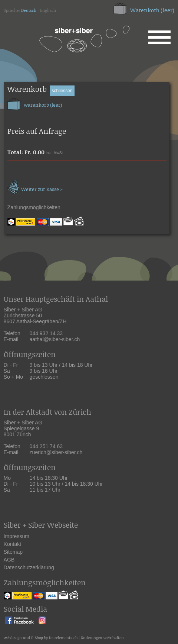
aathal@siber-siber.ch (55, 339)
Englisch (48, 11)
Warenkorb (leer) (152, 11)
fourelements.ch (63, 638)
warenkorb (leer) (35, 103)
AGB (9, 560)
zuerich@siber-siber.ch (56, 452)
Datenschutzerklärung (29, 567)
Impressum (17, 536)
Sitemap (13, 552)
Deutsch (29, 11)
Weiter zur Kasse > (35, 186)
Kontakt (12, 544)
